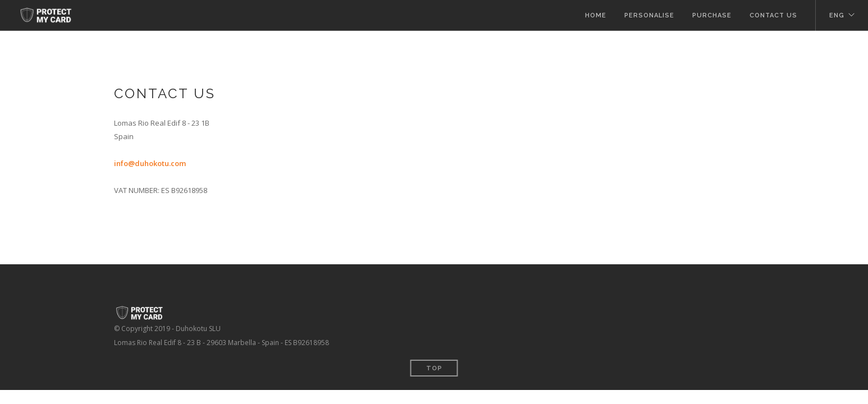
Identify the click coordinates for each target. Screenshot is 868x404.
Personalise (649, 15)
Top (434, 368)
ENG (837, 15)
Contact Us (773, 15)
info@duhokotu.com (150, 163)
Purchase (712, 15)
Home (596, 15)
